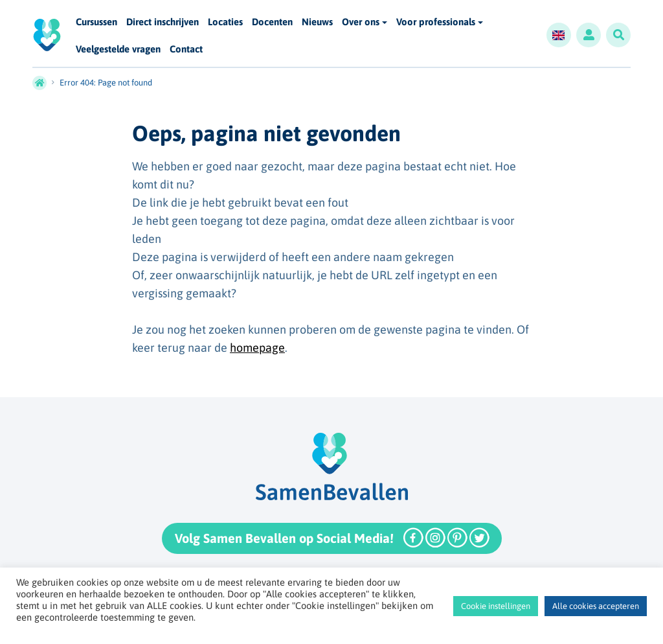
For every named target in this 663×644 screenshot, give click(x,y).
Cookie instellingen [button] (496, 606)
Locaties (225, 22)
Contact (186, 50)
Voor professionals (436, 22)
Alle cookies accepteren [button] (596, 606)
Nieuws (317, 22)
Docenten (272, 22)
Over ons (361, 22)
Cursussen (96, 22)
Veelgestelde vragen (118, 50)
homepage (257, 348)
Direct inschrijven (163, 22)
